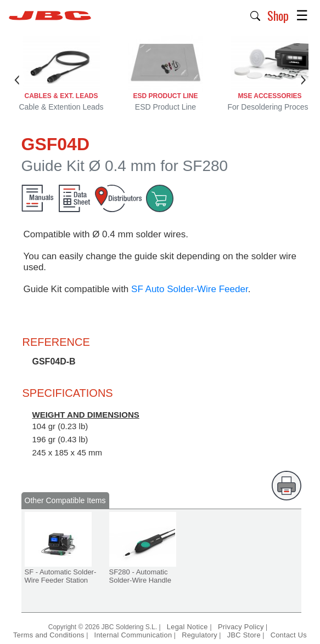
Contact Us (289, 635)
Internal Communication (133, 635)
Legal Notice (189, 627)
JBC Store (244, 635)
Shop (278, 15)
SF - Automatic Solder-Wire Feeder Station (61, 576)
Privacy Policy (241, 627)
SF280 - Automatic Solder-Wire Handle (140, 576)
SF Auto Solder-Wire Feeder (190, 289)
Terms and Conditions (49, 635)
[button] (256, 15)
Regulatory (200, 635)
